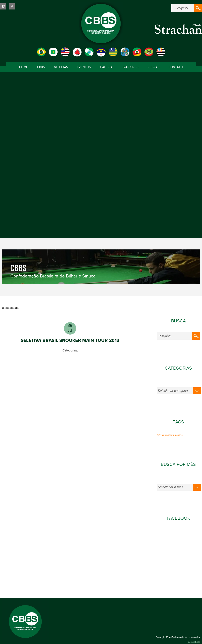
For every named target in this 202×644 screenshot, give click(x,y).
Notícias (61, 67)
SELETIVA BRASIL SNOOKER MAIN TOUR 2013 (70, 340)
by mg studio (194, 642)
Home (24, 67)
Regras (154, 67)
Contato (176, 67)
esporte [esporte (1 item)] (179, 435)
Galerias (107, 67)
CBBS (41, 67)
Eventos (84, 67)
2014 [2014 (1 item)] (159, 435)
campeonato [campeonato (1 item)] (168, 435)
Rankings (131, 67)
